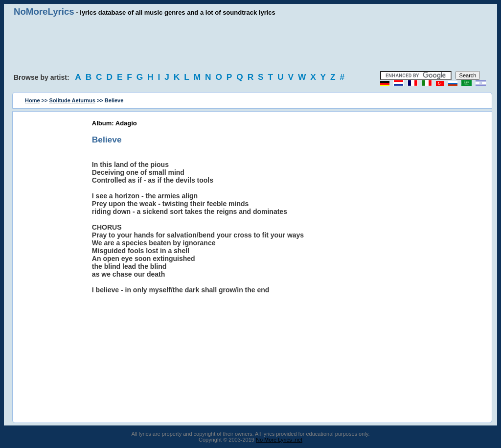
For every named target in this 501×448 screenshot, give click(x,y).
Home (33, 100)
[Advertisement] (250, 44)
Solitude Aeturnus (72, 100)
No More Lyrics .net (279, 440)
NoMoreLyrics (44, 12)
